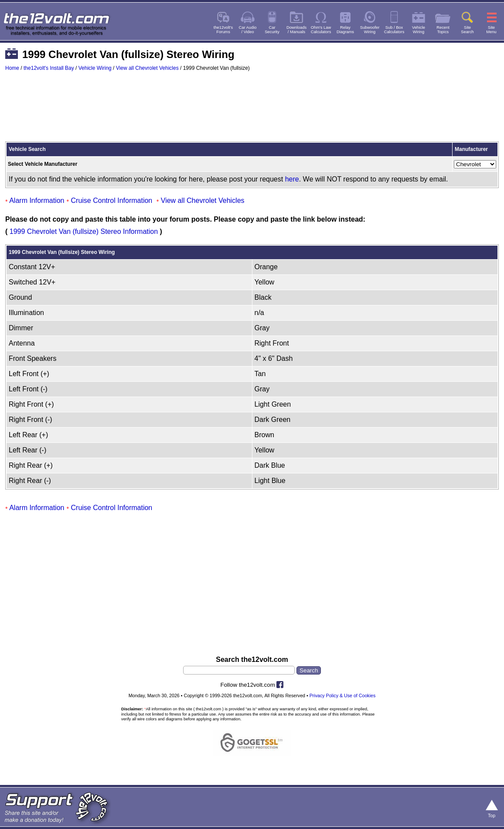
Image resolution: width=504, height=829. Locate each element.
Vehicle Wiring (95, 68)
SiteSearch (467, 30)
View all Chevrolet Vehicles (147, 68)
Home (12, 68)
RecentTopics (443, 30)
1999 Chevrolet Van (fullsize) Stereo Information (84, 231)
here (292, 179)
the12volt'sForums (223, 30)
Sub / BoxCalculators (394, 30)
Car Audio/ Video (248, 30)
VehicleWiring (419, 30)
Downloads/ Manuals (296, 30)
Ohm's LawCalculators (321, 30)
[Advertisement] (252, 110)
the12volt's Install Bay (49, 68)
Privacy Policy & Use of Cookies (343, 695)
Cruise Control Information (112, 200)
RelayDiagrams (345, 30)
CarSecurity (272, 30)
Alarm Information (37, 200)
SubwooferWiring (370, 30)
